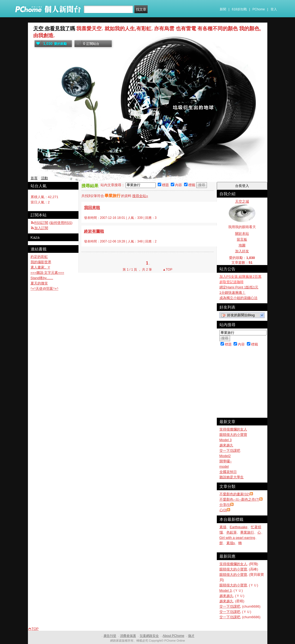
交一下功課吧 (230, 451)
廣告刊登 (110, 636)
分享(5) (225, 505)
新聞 (223, 9)
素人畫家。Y (40, 267)
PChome (259, 9)
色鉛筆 (232, 532)
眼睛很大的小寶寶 (233, 435)
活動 (44, 178)
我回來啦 (92, 208)
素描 (223, 527)
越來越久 (226, 445)
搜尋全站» (140, 196)
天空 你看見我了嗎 (54, 29)
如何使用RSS (61, 223)
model (224, 466)
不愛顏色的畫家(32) (235, 494)
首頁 (34, 178)
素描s (231, 543)
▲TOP (167, 270)
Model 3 (226, 440)
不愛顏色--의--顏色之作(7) (239, 499)
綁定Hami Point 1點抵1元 (239, 287)
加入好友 (242, 251)
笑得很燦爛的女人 (233, 429)
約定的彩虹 (39, 257)
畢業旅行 (247, 532)
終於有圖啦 (94, 231)
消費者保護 (128, 636)
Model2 (225, 456)
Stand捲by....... (42, 278)
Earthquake (239, 527)
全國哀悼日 (228, 472)
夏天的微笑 (39, 283)
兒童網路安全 (149, 636)
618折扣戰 (239, 9)
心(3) (223, 510)
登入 (274, 9)
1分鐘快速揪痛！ (232, 293)
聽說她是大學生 (232, 477)
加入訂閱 (41, 228)
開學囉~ (226, 461)
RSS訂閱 (41, 223)
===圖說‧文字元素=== (47, 273)
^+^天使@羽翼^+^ (45, 289)
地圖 (242, 245)
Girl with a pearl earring (237, 538)
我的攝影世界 (41, 262)
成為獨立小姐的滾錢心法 (238, 298)
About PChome (173, 636)
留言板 (242, 239)
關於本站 (242, 234)
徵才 (191, 636)
